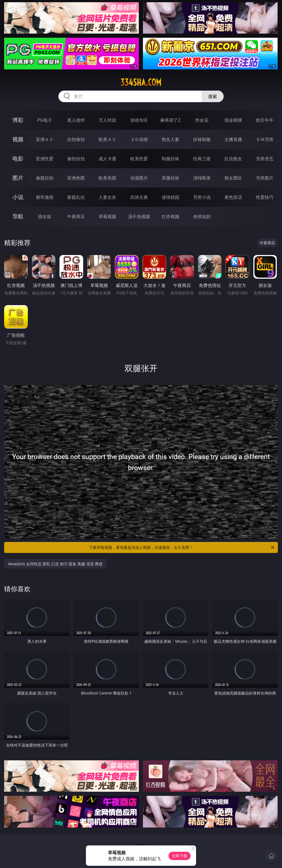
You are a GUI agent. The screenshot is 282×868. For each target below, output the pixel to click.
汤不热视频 (139, 216)
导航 (18, 216)
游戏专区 (139, 120)
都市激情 (45, 197)
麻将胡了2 (170, 120)
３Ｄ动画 (139, 139)
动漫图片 (139, 178)
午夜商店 (76, 216)
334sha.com (141, 82)
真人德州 (76, 120)
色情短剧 (202, 216)
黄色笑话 (233, 197)
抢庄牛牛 (265, 120)
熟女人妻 (170, 139)
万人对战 (107, 120)
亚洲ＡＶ (45, 139)
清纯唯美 (202, 178)
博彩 (18, 120)
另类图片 (265, 178)
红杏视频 (170, 216)
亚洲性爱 (45, 159)
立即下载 (180, 856)
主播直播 (233, 139)
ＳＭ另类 (265, 139)
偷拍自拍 (76, 159)
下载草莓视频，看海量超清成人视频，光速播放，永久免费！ (182, 547)
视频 (18, 139)
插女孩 (45, 216)
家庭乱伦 (76, 197)
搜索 (213, 96)
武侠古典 (139, 197)
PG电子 (44, 120)
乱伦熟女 (233, 159)
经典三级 (202, 159)
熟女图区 (233, 178)
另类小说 (202, 197)
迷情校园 (170, 197)
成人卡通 (107, 159)
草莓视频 (107, 216)
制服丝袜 (170, 159)
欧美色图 (107, 178)
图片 (18, 178)
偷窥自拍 (45, 178)
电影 (18, 158)
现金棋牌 (233, 120)
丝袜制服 (202, 139)
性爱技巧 (265, 197)
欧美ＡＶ (107, 139)
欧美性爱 (139, 159)
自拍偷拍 (76, 139)
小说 (18, 197)
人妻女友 (107, 197)
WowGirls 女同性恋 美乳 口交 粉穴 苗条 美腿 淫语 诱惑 (55, 564)
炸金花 (202, 120)
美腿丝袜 (170, 178)
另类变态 (265, 159)
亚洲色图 (76, 178)
